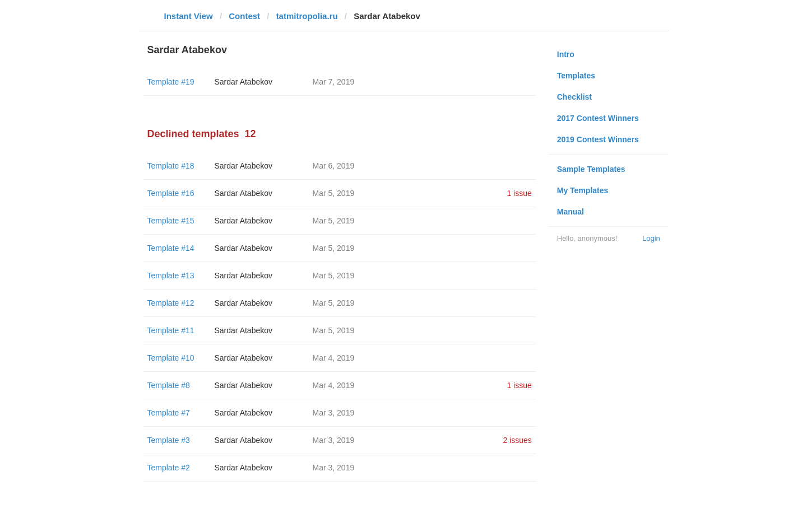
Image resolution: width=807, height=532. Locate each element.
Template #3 (169, 440)
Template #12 (171, 303)
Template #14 (171, 248)
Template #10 (171, 358)
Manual (571, 212)
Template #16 (171, 193)
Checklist (574, 97)
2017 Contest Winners (598, 118)
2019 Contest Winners (598, 139)
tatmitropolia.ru (307, 16)
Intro (566, 54)
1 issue (519, 193)
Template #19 (171, 82)
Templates (576, 76)
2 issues (517, 440)
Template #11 (171, 330)
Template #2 (169, 468)
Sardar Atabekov (244, 82)
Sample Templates (591, 169)
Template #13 (171, 276)
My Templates (583, 190)
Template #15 (171, 221)
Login (651, 238)
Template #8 (169, 385)
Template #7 (169, 413)
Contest (244, 16)
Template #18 (171, 166)
